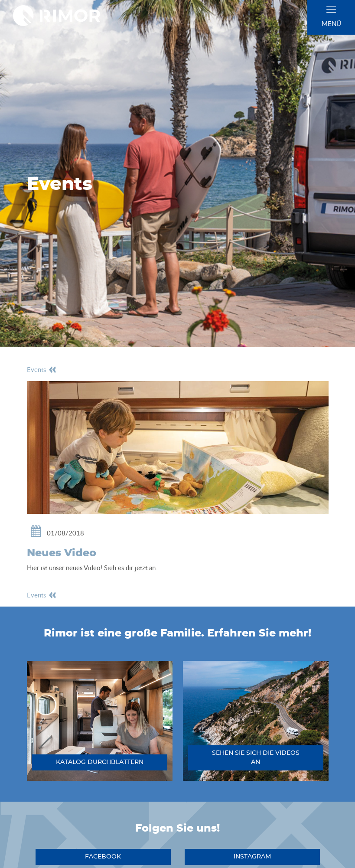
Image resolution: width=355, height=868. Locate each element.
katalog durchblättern (100, 762)
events (42, 369)
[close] (331, 9)
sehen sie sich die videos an (256, 758)
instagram (252, 857)
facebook (103, 857)
